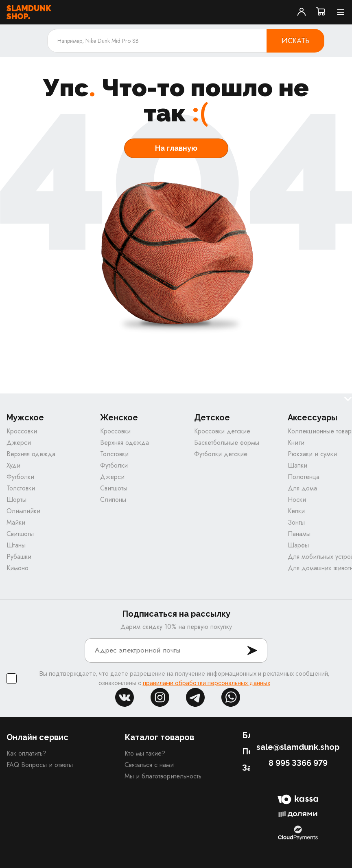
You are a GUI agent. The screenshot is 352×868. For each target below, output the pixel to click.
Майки (16, 523)
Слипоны (113, 500)
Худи (13, 466)
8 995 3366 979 (298, 763)
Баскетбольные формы (227, 443)
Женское (119, 418)
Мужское (25, 418)
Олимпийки (23, 511)
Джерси (19, 443)
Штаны (16, 546)
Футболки (20, 477)
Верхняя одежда (31, 454)
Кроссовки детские (222, 432)
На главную (176, 148)
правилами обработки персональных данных (207, 683)
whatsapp (231, 698)
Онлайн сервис (37, 738)
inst (160, 698)
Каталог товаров (159, 738)
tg (195, 698)
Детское (212, 418)
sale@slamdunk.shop (298, 747)
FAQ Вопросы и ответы (40, 765)
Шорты (16, 500)
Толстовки (21, 489)
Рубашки (19, 557)
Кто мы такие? (145, 754)
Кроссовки (22, 432)
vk (125, 698)
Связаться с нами (149, 765)
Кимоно (17, 568)
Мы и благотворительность (163, 777)
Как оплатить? (26, 754)
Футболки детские (221, 454)
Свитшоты (20, 534)
